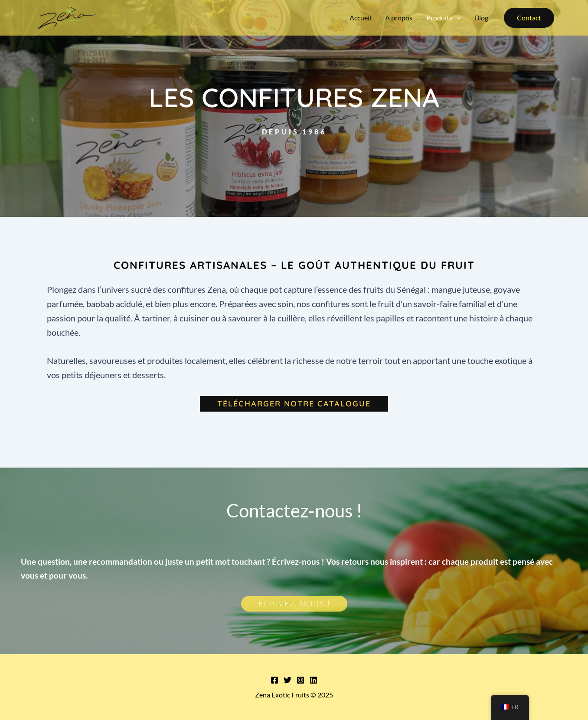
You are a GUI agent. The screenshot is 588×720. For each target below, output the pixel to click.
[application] (457, 18)
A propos (399, 18)
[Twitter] (287, 680)
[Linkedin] (314, 680)
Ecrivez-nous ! (294, 604)
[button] (529, 18)
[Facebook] (274, 680)
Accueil (360, 18)
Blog (482, 18)
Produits (444, 18)
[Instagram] (301, 680)
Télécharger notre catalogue (294, 404)
